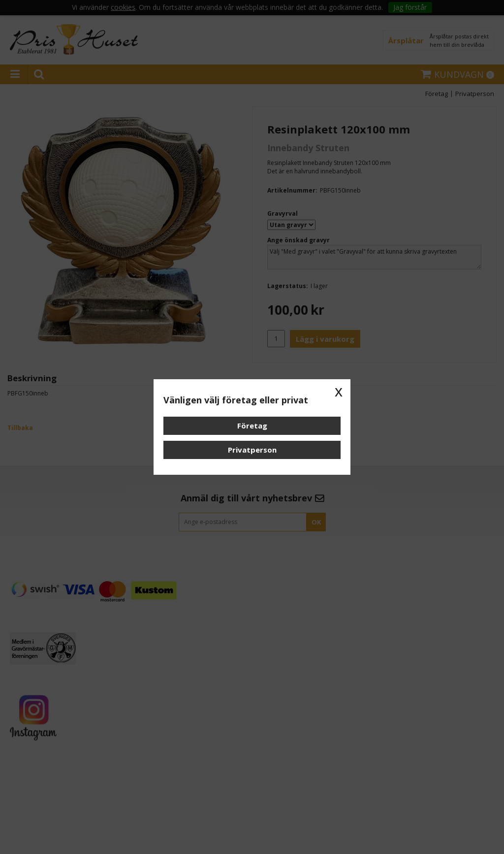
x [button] (339, 391)
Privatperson (252, 450)
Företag (252, 426)
